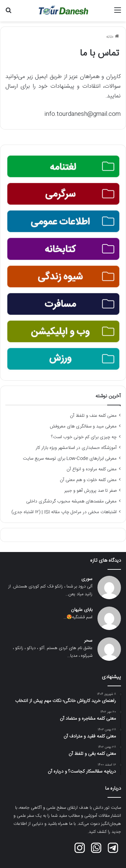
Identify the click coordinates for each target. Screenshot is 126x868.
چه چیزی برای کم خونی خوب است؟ (84, 437)
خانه (113, 37)
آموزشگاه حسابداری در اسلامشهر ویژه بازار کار (76, 448)
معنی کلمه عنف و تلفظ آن (93, 416)
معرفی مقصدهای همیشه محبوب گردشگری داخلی (71, 501)
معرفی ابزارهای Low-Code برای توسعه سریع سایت (70, 459)
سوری (87, 579)
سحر (88, 641)
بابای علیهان (82, 610)
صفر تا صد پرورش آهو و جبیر (90, 491)
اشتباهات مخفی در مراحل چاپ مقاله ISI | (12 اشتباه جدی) (64, 512)
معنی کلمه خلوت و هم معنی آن (88, 480)
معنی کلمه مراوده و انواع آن (92, 469)
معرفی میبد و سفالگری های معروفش (83, 426)
